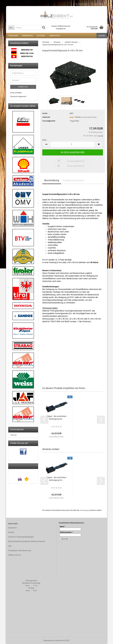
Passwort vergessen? (18, 96)
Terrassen (13, 36)
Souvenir (41, 36)
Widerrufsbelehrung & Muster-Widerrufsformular (27, 541)
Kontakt (11, 532)
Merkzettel (96, 4)
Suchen (102, 36)
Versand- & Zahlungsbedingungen (21, 537)
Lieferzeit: (46, 117)
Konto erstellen (16, 93)
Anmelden (23, 87)
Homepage (84, 510)
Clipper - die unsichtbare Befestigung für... (56, 418)
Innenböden (27, 36)
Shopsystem (48, 640)
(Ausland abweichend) (89, 117)
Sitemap (13, 435)
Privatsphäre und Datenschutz (20, 551)
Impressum (12, 528)
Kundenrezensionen (74, 180)
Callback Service (14, 555)
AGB (10, 546)
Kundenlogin (81, 4)
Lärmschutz (55, 36)
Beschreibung (52, 180)
